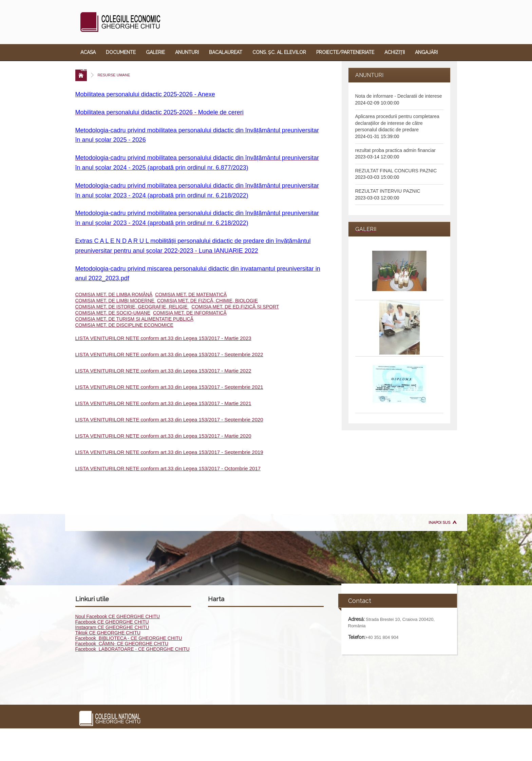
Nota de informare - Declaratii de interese (399, 96)
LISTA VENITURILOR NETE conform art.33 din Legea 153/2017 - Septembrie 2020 (169, 420)
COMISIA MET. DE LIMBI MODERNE (116, 301)
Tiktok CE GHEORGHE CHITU (108, 633)
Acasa (88, 52)
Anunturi (187, 52)
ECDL (142, 69)
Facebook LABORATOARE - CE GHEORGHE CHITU (132, 649)
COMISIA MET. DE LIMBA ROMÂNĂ (114, 294)
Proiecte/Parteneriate (345, 52)
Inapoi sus (439, 522)
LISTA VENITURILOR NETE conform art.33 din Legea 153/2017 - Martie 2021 (163, 403)
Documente (121, 52)
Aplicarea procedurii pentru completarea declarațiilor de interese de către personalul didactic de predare (397, 123)
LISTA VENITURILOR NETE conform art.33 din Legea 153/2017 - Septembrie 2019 (169, 452)
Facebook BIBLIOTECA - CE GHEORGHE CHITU (129, 638)
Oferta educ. (175, 69)
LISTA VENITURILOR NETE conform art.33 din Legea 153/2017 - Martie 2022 (163, 371)
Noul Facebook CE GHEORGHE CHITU (118, 616)
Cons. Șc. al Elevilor (279, 52)
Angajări (426, 52)
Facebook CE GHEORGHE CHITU (112, 622)
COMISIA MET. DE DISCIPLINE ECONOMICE (124, 325)
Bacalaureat (226, 52)
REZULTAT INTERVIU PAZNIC (388, 191)
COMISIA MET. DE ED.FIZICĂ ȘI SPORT (235, 307)
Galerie (155, 52)
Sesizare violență (103, 69)
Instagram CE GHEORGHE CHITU (112, 627)
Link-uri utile (219, 69)
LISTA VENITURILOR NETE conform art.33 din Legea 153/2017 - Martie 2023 (163, 338)
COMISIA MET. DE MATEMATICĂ (191, 294)
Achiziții (395, 52)
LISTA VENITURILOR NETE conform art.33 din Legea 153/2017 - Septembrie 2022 (169, 354)
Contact (257, 69)
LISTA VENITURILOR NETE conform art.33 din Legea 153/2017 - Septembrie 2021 (169, 387)
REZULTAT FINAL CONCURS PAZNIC (396, 171)
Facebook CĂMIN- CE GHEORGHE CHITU (122, 644)
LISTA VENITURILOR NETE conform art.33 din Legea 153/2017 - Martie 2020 (163, 436)
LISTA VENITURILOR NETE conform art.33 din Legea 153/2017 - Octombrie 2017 (168, 468)
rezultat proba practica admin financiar (395, 150)
